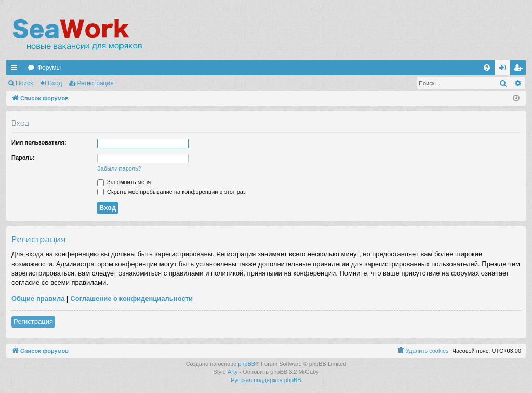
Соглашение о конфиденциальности (131, 299)
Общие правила (38, 299)
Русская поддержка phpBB (266, 380)
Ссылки (16, 70)
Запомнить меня (124, 182)
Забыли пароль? (119, 168)
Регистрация (96, 83)
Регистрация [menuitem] (520, 70)
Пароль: (23, 158)
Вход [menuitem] (505, 70)
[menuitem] (487, 68)
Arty (233, 372)
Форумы (49, 68)
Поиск (24, 83)
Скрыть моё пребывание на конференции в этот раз (171, 192)
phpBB (247, 364)
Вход (55, 83)
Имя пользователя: (39, 142)
